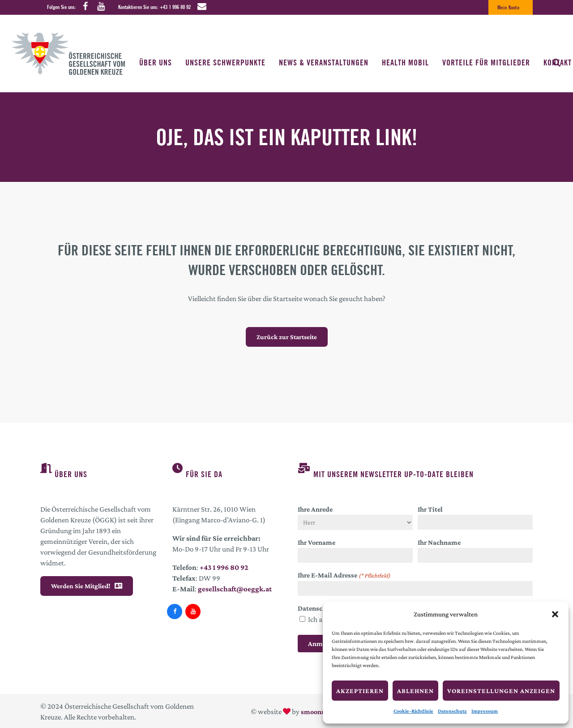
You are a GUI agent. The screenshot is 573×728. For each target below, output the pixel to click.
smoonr (312, 712)
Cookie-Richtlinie (413, 711)
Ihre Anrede (315, 509)
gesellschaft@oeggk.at (235, 589)
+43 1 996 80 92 (175, 7)
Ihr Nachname (439, 542)
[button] (555, 614)
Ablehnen (415, 691)
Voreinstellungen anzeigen (501, 691)
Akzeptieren (360, 691)
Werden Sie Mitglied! (87, 586)
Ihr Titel (430, 509)
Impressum (485, 711)
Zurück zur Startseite (287, 337)
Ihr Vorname (316, 542)
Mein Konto (508, 7)
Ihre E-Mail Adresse (344, 576)
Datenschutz (452, 711)
